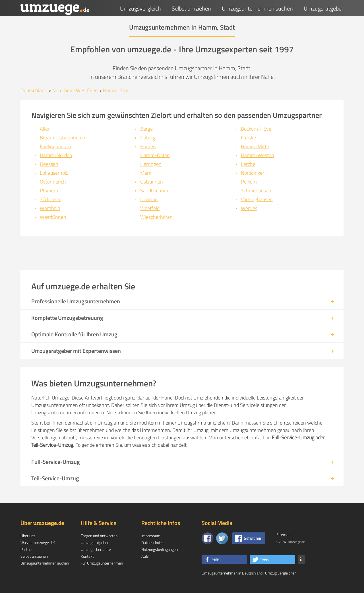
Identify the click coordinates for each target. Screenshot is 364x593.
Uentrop (149, 199)
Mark (146, 173)
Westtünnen (53, 217)
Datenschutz (152, 542)
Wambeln (50, 208)
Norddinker (253, 173)
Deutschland (34, 90)
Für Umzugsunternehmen (102, 563)
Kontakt (87, 556)
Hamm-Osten (155, 155)
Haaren (148, 146)
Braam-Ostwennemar (63, 138)
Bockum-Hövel (257, 129)
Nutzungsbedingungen (160, 549)
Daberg (148, 138)
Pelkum (249, 182)
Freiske (248, 138)
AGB (145, 556)
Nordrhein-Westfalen (75, 90)
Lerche (248, 164)
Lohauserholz (54, 173)
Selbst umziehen (191, 8)
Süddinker (50, 199)
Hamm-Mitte (255, 146)
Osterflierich (53, 182)
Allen (45, 129)
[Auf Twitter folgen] (222, 538)
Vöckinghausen (257, 199)
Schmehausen (256, 191)
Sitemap (283, 535)
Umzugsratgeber (324, 8)
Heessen (49, 164)
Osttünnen (152, 182)
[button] (224, 559)
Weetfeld (150, 208)
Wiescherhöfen (156, 217)
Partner (27, 549)
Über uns (28, 536)
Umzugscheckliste (96, 549)
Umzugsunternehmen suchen (257, 8)
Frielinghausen (55, 146)
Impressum (151, 536)
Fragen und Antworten (99, 536)
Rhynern (49, 191)
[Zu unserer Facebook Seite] (208, 538)
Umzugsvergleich (140, 8)
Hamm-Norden (56, 155)
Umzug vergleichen (281, 573)
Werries (249, 208)
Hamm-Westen (258, 155)
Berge (146, 129)
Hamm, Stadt (117, 90)
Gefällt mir (253, 538)
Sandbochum (154, 191)
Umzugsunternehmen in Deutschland (232, 573)
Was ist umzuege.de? (38, 542)
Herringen (151, 164)
